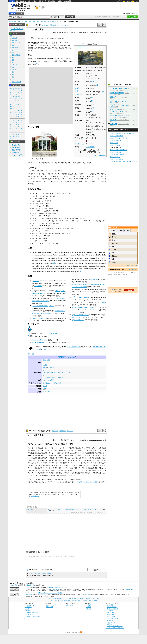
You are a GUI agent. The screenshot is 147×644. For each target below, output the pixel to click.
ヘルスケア (15, 65)
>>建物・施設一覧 (83, 512)
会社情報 (89, 607)
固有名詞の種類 (22, 22)
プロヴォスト (79, 95)
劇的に (95, 473)
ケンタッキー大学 (70, 450)
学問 (13, 57)
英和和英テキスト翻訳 (38, 552)
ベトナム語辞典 (111, 622)
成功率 (70, 470)
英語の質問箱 (16, 150)
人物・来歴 (114, 124)
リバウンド (35, 460)
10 (89, 140)
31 (105, 465)
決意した (43, 455)
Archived (51, 306)
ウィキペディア (35, 25)
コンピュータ (16, 43)
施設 (38, 22)
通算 (65, 463)
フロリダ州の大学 (53, 22)
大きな (35, 458)
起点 (90, 468)
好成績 (91, 470)
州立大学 (89, 73)
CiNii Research (56, 383)
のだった (73, 460)
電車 (13, 45)
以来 (43, 473)
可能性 (40, 458)
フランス (46, 372)
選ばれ (71, 475)
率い (49, 450)
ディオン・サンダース (39, 223)
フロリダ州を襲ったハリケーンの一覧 (122, 133)
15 (59, 473)
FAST (45, 365)
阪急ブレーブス (51, 211)
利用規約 (28, 611)
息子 (39, 453)
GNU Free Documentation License (58, 588)
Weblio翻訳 (110, 611)
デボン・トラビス (37, 226)
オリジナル (38, 286)
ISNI (44, 360)
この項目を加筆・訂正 (74, 347)
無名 (89, 453)
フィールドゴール (62, 470)
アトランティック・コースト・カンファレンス (72, 176)
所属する (75, 448)
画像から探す (49, 607)
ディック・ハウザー (38, 218)
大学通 (41, 470)
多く (83, 448)
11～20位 (120, 231)
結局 (76, 453)
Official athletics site (38, 342)
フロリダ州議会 (115, 157)
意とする (73, 468)
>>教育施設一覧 (101, 512)
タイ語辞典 (110, 620)
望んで (67, 453)
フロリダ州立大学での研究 (119, 89)
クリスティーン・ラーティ (40, 208)
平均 (80, 463)
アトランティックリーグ (64, 221)
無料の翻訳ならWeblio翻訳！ (43, 7)
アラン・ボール (37, 198)
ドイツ (45, 367)
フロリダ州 (52, 45)
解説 (72, 444)
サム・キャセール (37, 236)
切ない (114, 234)
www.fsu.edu (90, 147)
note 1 (93, 81)
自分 (35, 453)
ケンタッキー (50, 453)
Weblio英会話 (16, 148)
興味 (87, 448)
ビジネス (14, 38)
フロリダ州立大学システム (60, 48)
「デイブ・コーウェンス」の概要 (87, 482)
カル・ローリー (37, 231)
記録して (39, 468)
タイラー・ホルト (37, 216)
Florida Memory (79, 320)
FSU (30, 455)
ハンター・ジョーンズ (39, 221)
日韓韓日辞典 (52, 1)
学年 (80, 473)
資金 (76, 85)
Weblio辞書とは (30, 605)
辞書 (12, 1)
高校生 (40, 448)
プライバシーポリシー (32, 613)
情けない (114, 237)
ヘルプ (136, 1)
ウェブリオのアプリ (51, 605)
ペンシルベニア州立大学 (96, 181)
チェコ (71, 372)
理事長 (77, 88)
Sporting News (42, 475)
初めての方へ (126, 13)
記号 (12, 138)
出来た (42, 460)
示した (92, 448)
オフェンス (81, 470)
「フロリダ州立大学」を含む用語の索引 (40, 574)
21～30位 (127, 231)
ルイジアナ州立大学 (93, 465)
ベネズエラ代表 (65, 233)
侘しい (114, 240)
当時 (82, 458)
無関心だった (93, 450)
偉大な (55, 458)
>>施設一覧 (92, 512)
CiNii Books (46, 383)
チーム (34, 473)
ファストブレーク (82, 468)
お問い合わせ (35, 496)
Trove (45, 389)
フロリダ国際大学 (69, 509)
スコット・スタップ (38, 196)
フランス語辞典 (111, 616)
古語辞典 (60, 1)
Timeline (36, 281)
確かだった (91, 460)
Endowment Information (41, 306)
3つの (55, 463)
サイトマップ (29, 615)
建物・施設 (32, 22)
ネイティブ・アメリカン (54, 174)
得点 (53, 470)
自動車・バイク (16, 48)
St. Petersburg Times (57, 301)
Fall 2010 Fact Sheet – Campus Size (85, 307)
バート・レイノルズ (38, 206)
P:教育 (39, 349)
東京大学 (41, 238)
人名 (13, 77)
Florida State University (39, 340)
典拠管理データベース (66, 357)
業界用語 (14, 40)
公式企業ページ (91, 605)
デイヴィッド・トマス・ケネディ (119, 106)
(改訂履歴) (56, 589)
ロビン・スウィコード (39, 201)
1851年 (70, 45)
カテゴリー (68, 25)
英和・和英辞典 (32, 1)
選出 (48, 475)
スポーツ (14, 70)
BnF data (53, 372)
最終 (77, 473)
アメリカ (51, 367)
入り (38, 473)
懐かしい (114, 256)
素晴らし (30, 463)
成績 (52, 473)
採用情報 (89, 609)
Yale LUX (51, 392)
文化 (13, 60)
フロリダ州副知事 (116, 140)
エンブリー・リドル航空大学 (56, 509)
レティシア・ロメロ (38, 243)
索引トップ (45, 25)
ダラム (98, 455)
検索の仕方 (28, 607)
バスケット (55, 450)
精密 (113, 246)
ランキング (60, 25)
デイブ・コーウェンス (36, 444)
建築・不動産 (16, 55)
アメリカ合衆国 (43, 45)
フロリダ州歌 (114, 143)
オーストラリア (63, 372)
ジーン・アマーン (37, 211)
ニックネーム (79, 144)
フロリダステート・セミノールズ (47, 171)
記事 (47, 444)
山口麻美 (34, 241)
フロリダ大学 (48, 38)
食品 (13, 75)
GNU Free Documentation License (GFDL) (50, 593)
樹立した (35, 465)
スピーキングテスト (18, 155)
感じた (45, 458)
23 (85, 473)
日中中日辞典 (42, 1)
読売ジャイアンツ (62, 228)
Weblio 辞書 (129, 1)
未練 (113, 253)
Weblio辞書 (129, 589)
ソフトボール (51, 233)
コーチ (33, 450)
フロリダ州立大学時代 (117, 93)
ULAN (45, 386)
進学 (38, 455)
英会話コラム (16, 145)
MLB (52, 213)
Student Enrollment (83, 297)
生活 (13, 62)
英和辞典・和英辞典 (112, 609)
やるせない (115, 243)
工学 (13, 53)
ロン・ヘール (114, 109)
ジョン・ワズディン (38, 228)
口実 (113, 259)
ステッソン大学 (79, 509)
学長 (76, 91)
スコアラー (61, 458)
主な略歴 (113, 120)
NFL (54, 223)
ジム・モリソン (37, 193)
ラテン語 (102, 68)
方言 (13, 79)
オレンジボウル (73, 181)
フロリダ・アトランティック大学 (93, 509)
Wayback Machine (40, 308)
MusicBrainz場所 (48, 380)
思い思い (114, 262)
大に (56, 453)
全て (11, 36)
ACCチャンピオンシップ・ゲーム (120, 102)
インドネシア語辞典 (112, 618)
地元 (43, 453)
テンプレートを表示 (100, 156)
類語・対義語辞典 (21, 1)
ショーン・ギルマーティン (40, 213)
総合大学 (43, 48)
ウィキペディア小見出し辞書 (40, 431)
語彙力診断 (16, 152)
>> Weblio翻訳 (133, 269)
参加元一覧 (134, 13)
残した (97, 470)
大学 (44, 347)
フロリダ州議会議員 (116, 159)
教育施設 (43, 22)
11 (37, 64)
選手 (43, 448)
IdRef (44, 392)
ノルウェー (47, 377)
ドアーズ (57, 193)
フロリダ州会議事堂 (116, 136)
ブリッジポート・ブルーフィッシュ (84, 221)
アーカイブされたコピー (81, 315)
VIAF (48, 360)
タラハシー (59, 45)
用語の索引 (53, 25)
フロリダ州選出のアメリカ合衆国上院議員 (123, 162)
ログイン (120, 1)
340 (69, 463)
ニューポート (32, 448)
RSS (81, 632)
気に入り (89, 455)
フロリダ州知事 (115, 145)
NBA (46, 236)
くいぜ (114, 250)
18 (64, 473)
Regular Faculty (38, 318)
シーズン (60, 463)
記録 (29, 465)
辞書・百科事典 (16, 82)
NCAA (99, 174)
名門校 (61, 450)
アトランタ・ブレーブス (118, 112)
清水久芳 (34, 238)
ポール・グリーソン (38, 203)
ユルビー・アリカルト (39, 233)
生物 (13, 72)
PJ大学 (44, 349)
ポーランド (55, 377)
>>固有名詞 (74, 512)
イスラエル (64, 377)
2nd (62, 475)
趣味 (13, 67)
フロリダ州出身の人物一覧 (118, 138)
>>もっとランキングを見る (129, 265)
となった (35, 470)
